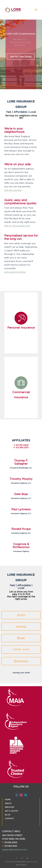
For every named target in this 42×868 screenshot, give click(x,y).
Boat (21, 638)
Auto (21, 615)
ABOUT (8, 803)
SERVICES (9, 807)
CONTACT (9, 818)
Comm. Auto (21, 649)
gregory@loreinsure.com (15, 850)
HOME (8, 800)
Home (21, 627)
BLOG (8, 815)
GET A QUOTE (11, 811)
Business (21, 661)
